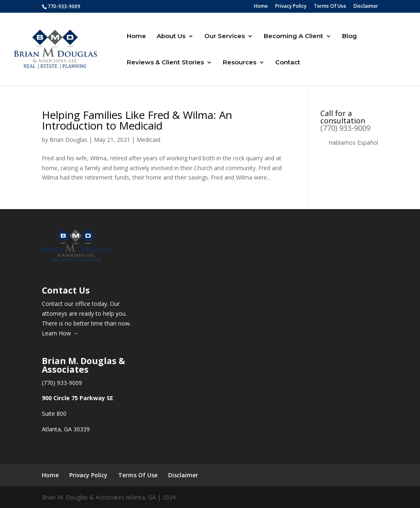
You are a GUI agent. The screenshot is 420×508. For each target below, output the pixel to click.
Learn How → (60, 333)
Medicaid (148, 140)
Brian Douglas (68, 140)
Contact (288, 63)
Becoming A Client (293, 36)
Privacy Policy (291, 7)
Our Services (225, 36)
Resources (240, 63)
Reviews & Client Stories (165, 63)
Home (261, 7)
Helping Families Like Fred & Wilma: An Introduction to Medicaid (137, 120)
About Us (171, 36)
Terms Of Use (330, 7)
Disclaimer (366, 7)
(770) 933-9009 (345, 128)
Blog (349, 36)
